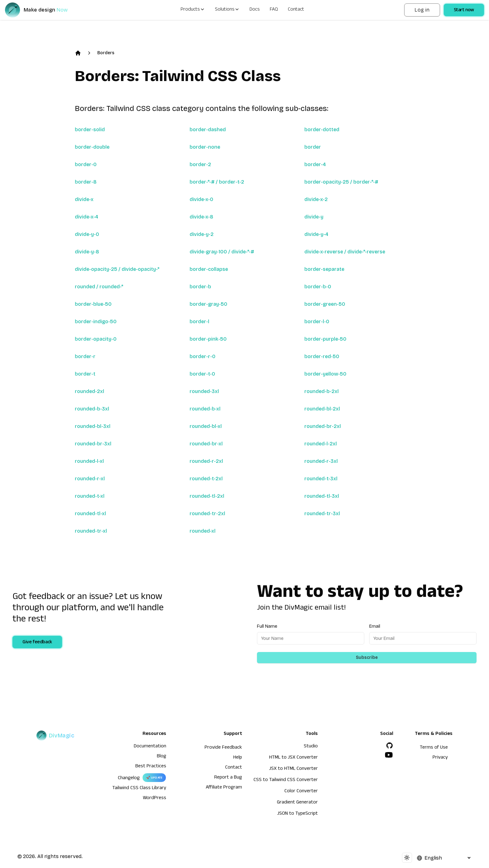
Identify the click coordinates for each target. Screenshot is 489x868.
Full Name (267, 626)
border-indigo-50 (96, 321)
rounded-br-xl (206, 444)
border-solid (90, 129)
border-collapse (209, 269)
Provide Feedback (223, 748)
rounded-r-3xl (321, 461)
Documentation (150, 747)
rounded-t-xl (90, 496)
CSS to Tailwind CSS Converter (286, 780)
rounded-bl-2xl (322, 409)
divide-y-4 (316, 234)
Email (375, 626)
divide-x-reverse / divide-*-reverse (345, 252)
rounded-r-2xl (206, 461)
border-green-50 (325, 304)
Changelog (129, 779)
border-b (200, 287)
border (313, 147)
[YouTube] (389, 755)
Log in (422, 10)
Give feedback (37, 643)
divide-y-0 (87, 234)
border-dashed (208, 129)
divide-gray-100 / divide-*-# (222, 252)
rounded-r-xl (90, 479)
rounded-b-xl (205, 409)
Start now (464, 11)
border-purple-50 (325, 339)
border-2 (200, 164)
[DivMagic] (43, 10)
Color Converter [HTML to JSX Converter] (301, 792)
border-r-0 (203, 356)
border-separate (324, 269)
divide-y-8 (87, 252)
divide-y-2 (202, 234)
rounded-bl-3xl (93, 426)
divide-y (314, 217)
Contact (296, 10)
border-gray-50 (208, 304)
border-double (92, 147)
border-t (85, 374)
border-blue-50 (93, 304)
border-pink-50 (208, 339)
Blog (162, 757)
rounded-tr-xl (91, 531)
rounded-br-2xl (323, 426)
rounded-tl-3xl (322, 496)
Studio (311, 747)
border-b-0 (318, 287)
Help (238, 758)
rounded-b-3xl (92, 409)
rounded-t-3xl (321, 479)
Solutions (227, 10)
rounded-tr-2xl (207, 513)
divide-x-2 (316, 199)
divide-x (84, 199)
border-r (85, 356)
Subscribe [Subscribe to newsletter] (367, 657)
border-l (199, 321)
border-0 (86, 164)
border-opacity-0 (96, 339)
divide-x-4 (87, 217)
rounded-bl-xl (206, 426)
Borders (106, 53)
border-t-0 (202, 374)
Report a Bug (228, 778)
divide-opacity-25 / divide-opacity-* (117, 269)
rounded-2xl (90, 391)
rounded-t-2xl (206, 479)
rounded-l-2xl (321, 444)
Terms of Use (434, 748)
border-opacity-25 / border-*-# (341, 182)
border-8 (86, 182)
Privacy (440, 758)
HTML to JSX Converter (293, 758)
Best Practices (151, 767)
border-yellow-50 (325, 374)
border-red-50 (322, 356)
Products (193, 10)
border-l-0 (317, 321)
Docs (255, 10)
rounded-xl (203, 531)
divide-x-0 (201, 199)
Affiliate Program (224, 788)
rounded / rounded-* (99, 287)
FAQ (274, 10)
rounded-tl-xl (90, 513)
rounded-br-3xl (93, 444)
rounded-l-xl (89, 461)
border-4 (315, 164)
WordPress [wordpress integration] (155, 798)
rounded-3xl (204, 391)
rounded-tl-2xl (207, 496)
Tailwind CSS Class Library (139, 789)
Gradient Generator (297, 803)
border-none (205, 147)
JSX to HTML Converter (293, 769)
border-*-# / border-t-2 (217, 182)
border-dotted (322, 129)
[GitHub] (390, 746)
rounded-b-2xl (322, 391)
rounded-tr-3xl (322, 513)
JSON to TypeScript (298, 814)
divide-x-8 (201, 217)
